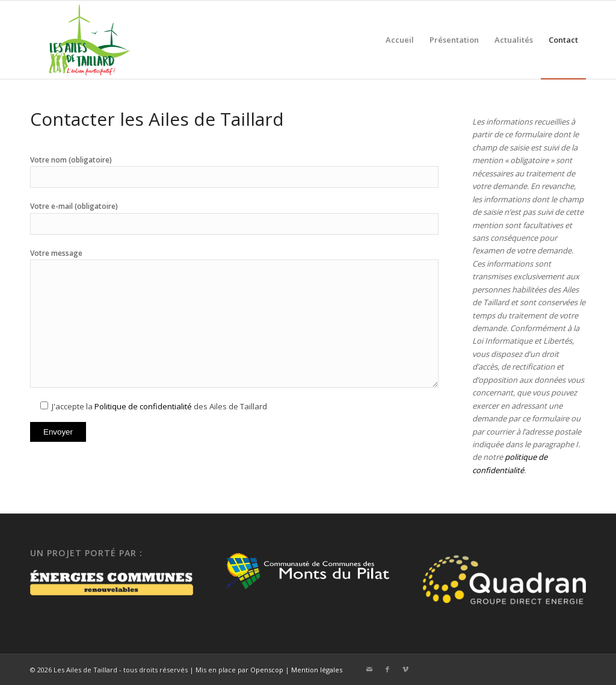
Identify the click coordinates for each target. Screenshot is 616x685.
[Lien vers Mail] (369, 669)
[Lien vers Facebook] (387, 669)
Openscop (267, 670)
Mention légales (317, 670)
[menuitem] (400, 40)
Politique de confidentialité (143, 406)
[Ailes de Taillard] (85, 40)
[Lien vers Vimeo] (405, 669)
